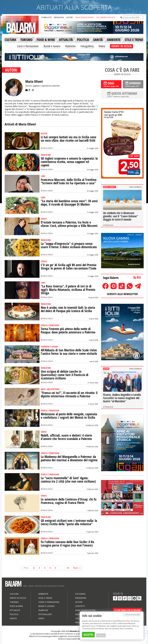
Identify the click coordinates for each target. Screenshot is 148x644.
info (128, 621)
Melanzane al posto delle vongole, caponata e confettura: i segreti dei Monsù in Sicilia (69, 416)
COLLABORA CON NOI (106, 17)
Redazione (109, 225)
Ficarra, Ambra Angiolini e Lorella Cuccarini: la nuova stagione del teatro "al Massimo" (122, 398)
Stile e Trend (45, 598)
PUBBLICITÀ (47, 17)
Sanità (13, 618)
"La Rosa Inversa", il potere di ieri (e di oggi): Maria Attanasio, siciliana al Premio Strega (68, 290)
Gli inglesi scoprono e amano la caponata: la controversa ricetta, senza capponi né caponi (69, 162)
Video (102, 46)
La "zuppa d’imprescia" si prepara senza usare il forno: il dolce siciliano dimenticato (69, 245)
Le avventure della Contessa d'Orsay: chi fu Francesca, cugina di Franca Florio (69, 501)
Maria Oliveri (48, 148)
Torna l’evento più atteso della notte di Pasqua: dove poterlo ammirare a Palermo (68, 331)
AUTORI (70, 17)
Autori (79, 602)
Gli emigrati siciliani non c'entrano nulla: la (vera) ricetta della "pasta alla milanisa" (69, 522)
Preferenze (101, 635)
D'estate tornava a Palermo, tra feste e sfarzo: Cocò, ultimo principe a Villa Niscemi (69, 224)
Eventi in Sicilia (18, 598)
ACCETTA (88, 635)
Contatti (80, 606)
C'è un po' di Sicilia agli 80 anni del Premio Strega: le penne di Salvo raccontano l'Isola (69, 267)
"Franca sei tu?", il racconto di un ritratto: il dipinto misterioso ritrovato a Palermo (69, 394)
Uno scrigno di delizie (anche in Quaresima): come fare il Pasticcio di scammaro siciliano (65, 375)
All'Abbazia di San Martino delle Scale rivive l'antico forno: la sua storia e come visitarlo (69, 352)
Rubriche (70, 46)
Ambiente (43, 594)
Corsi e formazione (28, 46)
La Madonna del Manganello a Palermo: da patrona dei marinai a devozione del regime (69, 458)
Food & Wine (16, 606)
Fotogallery (87, 46)
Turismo (14, 602)
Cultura (14, 594)
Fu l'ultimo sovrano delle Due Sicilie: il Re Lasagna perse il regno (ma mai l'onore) (67, 544)
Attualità (15, 610)
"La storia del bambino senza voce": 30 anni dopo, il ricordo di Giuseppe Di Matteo (69, 203)
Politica (14, 614)
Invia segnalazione (85, 610)
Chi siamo (80, 594)
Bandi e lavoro (52, 46)
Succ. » (77, 568)
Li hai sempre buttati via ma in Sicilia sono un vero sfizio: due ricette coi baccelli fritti (68, 139)
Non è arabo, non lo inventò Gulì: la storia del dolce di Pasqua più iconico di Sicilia (68, 309)
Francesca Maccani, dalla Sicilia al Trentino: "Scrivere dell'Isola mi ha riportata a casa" (69, 181)
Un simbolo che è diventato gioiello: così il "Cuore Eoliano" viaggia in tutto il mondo (121, 216)
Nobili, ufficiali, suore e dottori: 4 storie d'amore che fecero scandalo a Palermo (66, 437)
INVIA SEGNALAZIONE (84, 17)
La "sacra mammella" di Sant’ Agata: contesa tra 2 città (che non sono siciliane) (68, 480)
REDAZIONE (59, 17)
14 (68, 568)
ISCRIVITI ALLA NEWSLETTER (122, 294)
